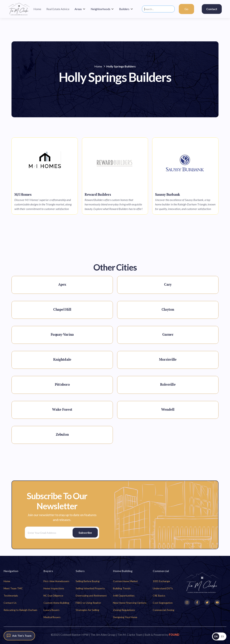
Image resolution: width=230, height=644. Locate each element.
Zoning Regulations (124, 610)
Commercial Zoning (164, 610)
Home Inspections (54, 588)
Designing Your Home (125, 617)
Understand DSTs (163, 588)
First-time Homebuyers (56, 581)
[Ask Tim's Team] (19, 636)
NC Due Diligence (53, 596)
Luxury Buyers (51, 610)
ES (222, 636)
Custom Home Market (125, 581)
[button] (80, 9)
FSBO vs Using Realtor (88, 603)
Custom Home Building (56, 603)
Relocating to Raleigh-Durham (20, 610)
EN (216, 636)
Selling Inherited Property (90, 588)
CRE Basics (159, 596)
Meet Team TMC (13, 588)
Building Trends (122, 588)
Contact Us (10, 603)
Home (7, 581)
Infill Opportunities (124, 596)
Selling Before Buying (88, 581)
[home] (19, 9)
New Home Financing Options (130, 603)
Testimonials (11, 596)
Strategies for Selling (87, 610)
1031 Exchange (161, 581)
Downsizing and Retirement (91, 596)
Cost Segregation (163, 603)
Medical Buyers (52, 617)
